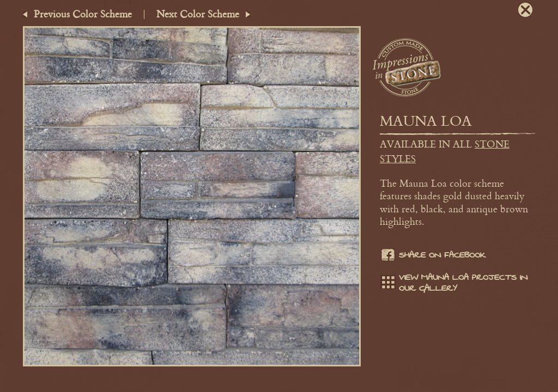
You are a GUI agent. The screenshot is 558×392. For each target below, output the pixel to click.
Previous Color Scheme (83, 14)
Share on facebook (433, 256)
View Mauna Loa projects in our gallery (454, 283)
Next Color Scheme (198, 14)
